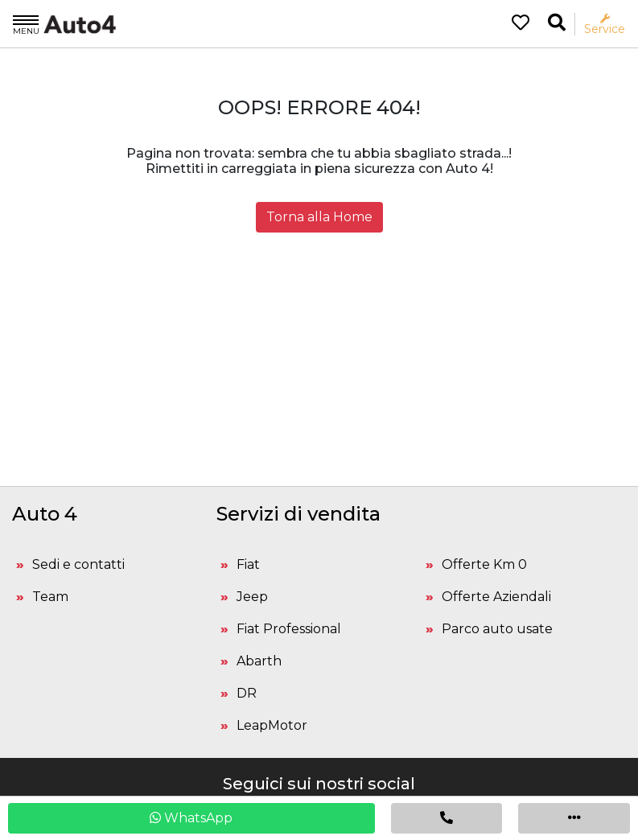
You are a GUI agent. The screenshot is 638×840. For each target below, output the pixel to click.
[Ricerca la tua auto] (557, 23)
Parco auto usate (497, 629)
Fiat (248, 564)
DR (247, 693)
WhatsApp (191, 818)
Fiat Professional (289, 629)
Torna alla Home (319, 217)
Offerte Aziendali (496, 597)
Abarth (259, 661)
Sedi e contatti (78, 564)
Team (50, 597)
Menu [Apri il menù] (26, 24)
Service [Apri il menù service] (605, 25)
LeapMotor (272, 725)
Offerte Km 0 (484, 564)
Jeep (252, 597)
